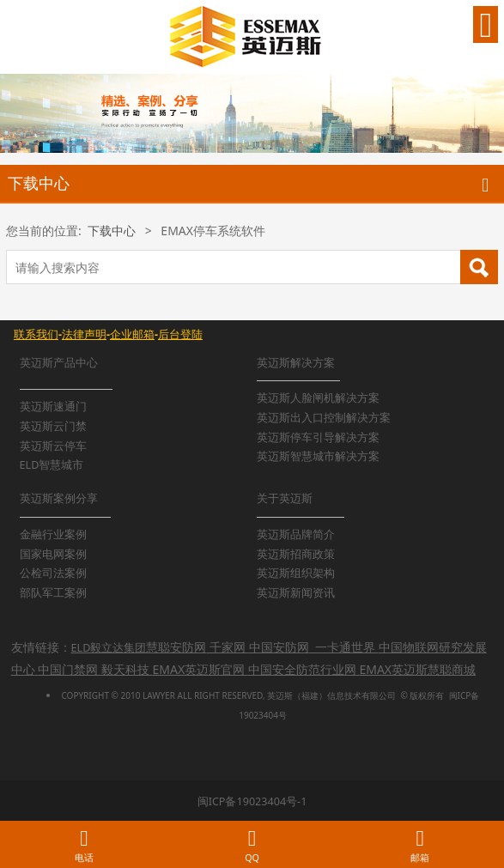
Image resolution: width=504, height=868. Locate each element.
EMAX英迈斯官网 (199, 669)
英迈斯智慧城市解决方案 (318, 456)
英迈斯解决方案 (296, 363)
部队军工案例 (53, 593)
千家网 (228, 647)
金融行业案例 (53, 534)
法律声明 (84, 334)
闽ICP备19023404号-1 (252, 801)
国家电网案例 (53, 554)
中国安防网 (279, 647)
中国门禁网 (68, 669)
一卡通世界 (345, 647)
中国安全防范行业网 (302, 669)
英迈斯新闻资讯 (296, 593)
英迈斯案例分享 (59, 498)
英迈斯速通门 (53, 407)
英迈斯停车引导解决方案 (318, 437)
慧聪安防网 (176, 647)
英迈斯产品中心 (59, 363)
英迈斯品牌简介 (296, 534)
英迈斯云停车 (53, 446)
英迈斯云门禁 (53, 426)
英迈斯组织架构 (296, 573)
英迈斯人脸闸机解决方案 (318, 398)
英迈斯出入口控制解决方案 (324, 418)
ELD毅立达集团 (109, 648)
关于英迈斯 (285, 498)
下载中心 (112, 231)
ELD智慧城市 (52, 465)
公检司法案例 (53, 573)
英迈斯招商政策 (296, 554)
